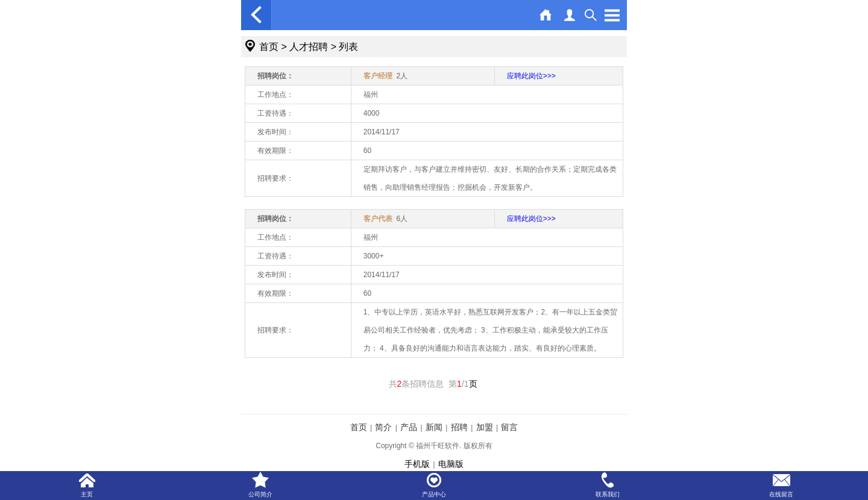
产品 (409, 427)
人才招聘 (309, 47)
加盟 (485, 427)
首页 (269, 47)
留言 (509, 427)
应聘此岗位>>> (531, 76)
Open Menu (612, 15)
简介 (383, 427)
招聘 (459, 427)
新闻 (434, 427)
